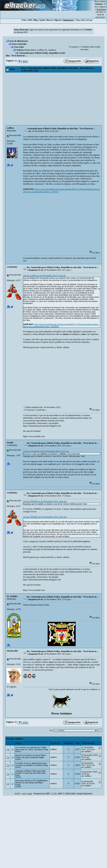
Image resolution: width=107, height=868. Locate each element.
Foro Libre (19, 47)
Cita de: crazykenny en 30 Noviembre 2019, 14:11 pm (46, 451)
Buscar (50, 20)
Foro (24, 20)
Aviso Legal (27, 794)
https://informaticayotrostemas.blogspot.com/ (42, 426)
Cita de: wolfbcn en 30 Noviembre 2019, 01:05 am (44, 275)
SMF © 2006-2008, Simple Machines (75, 794)
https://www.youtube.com (34, 436)
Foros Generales (19, 44)
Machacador (13, 651)
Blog (35, 20)
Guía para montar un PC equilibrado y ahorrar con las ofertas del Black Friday (31, 783)
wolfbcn (41, 50)
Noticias (20, 50)
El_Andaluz (50, 50)
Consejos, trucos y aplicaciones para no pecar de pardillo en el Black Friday (32, 764)
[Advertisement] (53, 99)
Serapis (10, 443)
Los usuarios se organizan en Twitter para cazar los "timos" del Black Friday (32, 748)
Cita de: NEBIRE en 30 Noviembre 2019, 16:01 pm (45, 501)
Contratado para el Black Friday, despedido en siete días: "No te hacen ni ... (61, 129)
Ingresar (103, 7)
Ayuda (42, 20)
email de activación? (100, 16)
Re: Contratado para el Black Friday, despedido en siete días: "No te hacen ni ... (63, 267)
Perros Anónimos (62, 713)
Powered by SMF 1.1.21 (45, 794)
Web (30, 20)
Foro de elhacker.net (19, 41)
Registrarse (68, 20)
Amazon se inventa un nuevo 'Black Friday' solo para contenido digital (30, 756)
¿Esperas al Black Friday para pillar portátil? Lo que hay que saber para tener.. (30, 773)
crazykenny (12, 267)
